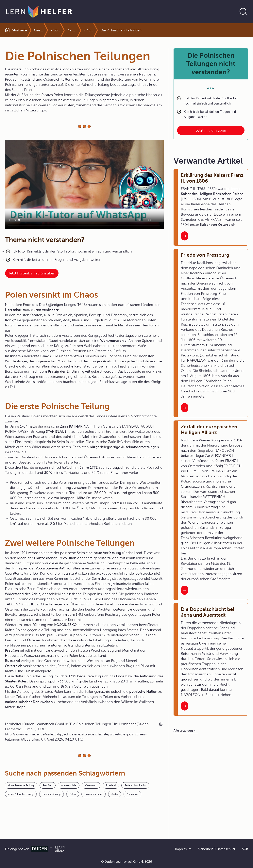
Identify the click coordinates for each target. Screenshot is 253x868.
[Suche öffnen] (243, 12)
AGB (245, 849)
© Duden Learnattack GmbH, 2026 (127, 862)
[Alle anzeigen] (186, 731)
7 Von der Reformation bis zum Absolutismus (64, 30)
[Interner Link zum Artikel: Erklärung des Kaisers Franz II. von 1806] (185, 236)
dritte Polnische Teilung (21, 785)
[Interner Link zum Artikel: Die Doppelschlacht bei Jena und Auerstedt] (185, 706)
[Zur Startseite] (39, 12)
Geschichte (43, 30)
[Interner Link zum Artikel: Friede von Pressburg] (185, 408)
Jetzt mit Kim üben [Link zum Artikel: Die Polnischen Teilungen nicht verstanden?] (211, 130)
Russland (111, 785)
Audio (115, 794)
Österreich (91, 785)
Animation (132, 794)
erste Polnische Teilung (21, 794)
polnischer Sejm (94, 794)
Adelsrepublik (69, 785)
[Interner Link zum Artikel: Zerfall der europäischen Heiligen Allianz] (185, 590)
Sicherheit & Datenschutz (217, 849)
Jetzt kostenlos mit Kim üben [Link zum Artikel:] (32, 273)
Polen (73, 794)
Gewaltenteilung (51, 794)
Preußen (48, 785)
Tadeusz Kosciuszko (135, 785)
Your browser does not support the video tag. (84, 185)
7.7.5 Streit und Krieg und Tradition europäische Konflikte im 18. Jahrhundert (98, 30)
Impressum (183, 849)
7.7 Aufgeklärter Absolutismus (81, 30)
